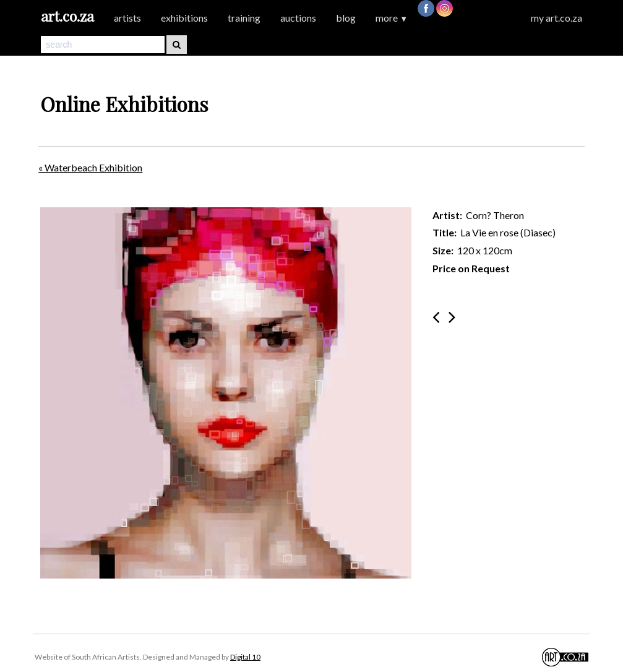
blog (346, 18)
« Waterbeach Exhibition (90, 167)
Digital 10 (245, 657)
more (392, 18)
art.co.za (67, 16)
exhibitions (184, 18)
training (244, 18)
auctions (298, 18)
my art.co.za (556, 18)
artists (127, 18)
